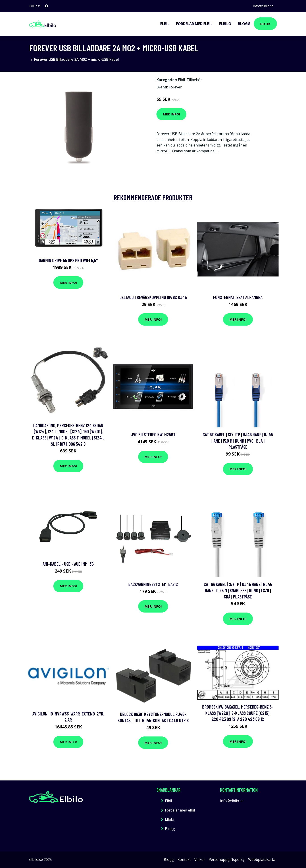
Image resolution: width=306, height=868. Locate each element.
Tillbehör (194, 80)
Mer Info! (171, 114)
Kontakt (184, 860)
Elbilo (225, 24)
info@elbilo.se (263, 6)
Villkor (200, 860)
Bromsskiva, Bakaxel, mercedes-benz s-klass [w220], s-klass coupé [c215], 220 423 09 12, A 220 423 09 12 (238, 713)
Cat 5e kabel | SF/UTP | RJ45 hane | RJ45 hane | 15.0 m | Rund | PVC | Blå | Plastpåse (238, 441)
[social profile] (46, 6)
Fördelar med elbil (194, 24)
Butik (265, 24)
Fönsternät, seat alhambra (238, 297)
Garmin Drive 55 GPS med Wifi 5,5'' (68, 260)
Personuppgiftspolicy (227, 860)
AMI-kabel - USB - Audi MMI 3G (68, 564)
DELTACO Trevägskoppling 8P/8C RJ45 (153, 297)
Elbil (165, 24)
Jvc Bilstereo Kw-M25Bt (153, 434)
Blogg (244, 24)
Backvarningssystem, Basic (153, 584)
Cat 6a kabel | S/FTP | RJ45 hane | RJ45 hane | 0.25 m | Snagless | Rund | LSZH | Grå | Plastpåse (238, 590)
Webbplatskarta (262, 860)
